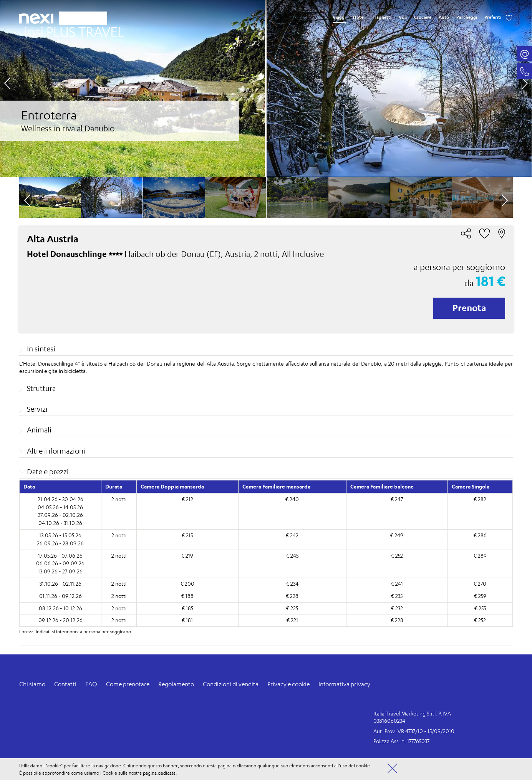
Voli (403, 17)
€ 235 (397, 596)
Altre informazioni (56, 451)
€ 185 (187, 608)
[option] (266, 88)
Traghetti (382, 17)
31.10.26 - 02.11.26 (60, 584)
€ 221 (292, 620)
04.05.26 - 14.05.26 (60, 507)
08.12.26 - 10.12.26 (60, 608)
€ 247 (397, 499)
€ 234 (292, 584)
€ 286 (480, 535)
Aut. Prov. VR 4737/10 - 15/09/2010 (414, 731)
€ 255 (480, 608)
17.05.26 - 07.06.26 (60, 556)
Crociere (423, 17)
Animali (39, 430)
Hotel (359, 17)
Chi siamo (32, 684)
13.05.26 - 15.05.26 (60, 535)
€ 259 (480, 596)
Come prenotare (128, 684)
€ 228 (292, 596)
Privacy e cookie (288, 684)
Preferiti (493, 17)
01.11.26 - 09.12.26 (60, 596)
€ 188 (187, 596)
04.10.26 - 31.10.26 (60, 523)
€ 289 (480, 556)
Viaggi (339, 17)
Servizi (37, 409)
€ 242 (292, 535)
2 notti (119, 499)
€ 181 (187, 620)
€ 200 (187, 584)
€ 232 (397, 608)
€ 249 (397, 535)
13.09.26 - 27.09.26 (60, 571)
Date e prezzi (48, 472)
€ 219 (187, 556)
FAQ (91, 684)
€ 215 (187, 535)
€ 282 (480, 499)
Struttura (41, 388)
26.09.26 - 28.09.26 (60, 543)
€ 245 (292, 556)
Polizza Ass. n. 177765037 (401, 741)
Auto (444, 17)
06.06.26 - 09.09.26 (60, 563)
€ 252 (397, 556)
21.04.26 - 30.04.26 (60, 499)
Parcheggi (467, 17)
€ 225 (292, 608)
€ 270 (480, 584)
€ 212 (187, 499)
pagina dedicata (159, 773)
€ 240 (292, 499)
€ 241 (397, 584)
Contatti (65, 684)
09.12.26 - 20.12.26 (60, 620)
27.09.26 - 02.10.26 (60, 515)
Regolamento (176, 684)
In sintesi (41, 349)
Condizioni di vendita (231, 684)
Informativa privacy (344, 684)
